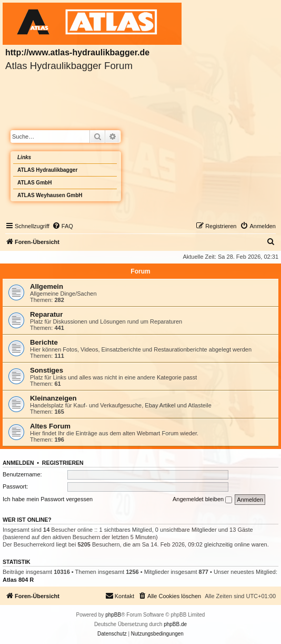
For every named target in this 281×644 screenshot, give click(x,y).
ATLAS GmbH (34, 183)
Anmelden (18, 463)
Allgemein (47, 286)
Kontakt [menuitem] (120, 596)
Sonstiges (47, 370)
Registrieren (63, 463)
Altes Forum (50, 426)
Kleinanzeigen (53, 398)
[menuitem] (63, 226)
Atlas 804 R (18, 580)
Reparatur (46, 314)
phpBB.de (175, 624)
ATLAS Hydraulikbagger (47, 170)
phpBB (113, 615)
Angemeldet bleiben (202, 500)
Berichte (44, 342)
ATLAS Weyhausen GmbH (50, 195)
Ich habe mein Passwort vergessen (48, 499)
